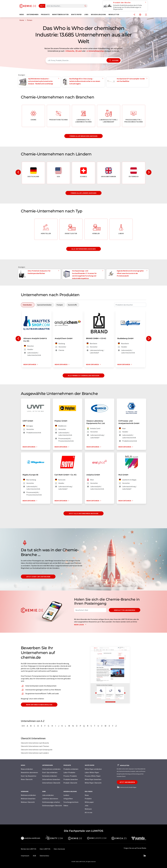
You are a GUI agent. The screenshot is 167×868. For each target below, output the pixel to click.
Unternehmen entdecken (51, 769)
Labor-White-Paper (92, 772)
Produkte (88, 799)
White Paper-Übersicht (93, 783)
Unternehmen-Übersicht (51, 783)
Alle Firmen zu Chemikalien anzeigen (83, 375)
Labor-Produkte (69, 772)
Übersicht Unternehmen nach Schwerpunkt (37, 750)
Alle (41, 6)
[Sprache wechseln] (140, 15)
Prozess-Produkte (70, 776)
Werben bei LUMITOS (29, 849)
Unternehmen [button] (33, 14)
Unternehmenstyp (96, 51)
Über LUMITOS (45, 849)
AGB (34, 856)
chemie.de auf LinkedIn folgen (127, 787)
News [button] (22, 14)
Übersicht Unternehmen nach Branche (35, 743)
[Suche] (85, 6)
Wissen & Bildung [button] (98, 14)
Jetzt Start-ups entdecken (38, 577)
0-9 (23, 726)
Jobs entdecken (48, 795)
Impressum (25, 856)
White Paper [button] (76, 14)
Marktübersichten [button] (60, 14)
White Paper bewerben (93, 779)
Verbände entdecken (50, 776)
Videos (66, 805)
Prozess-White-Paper (93, 776)
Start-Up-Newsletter (29, 776)
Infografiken (68, 799)
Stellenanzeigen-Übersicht (52, 805)
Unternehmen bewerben (51, 779)
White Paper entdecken (93, 769)
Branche (71, 51)
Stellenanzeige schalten (51, 802)
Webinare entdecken (28, 795)
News (87, 795)
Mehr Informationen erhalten (39, 705)
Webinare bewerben (28, 799)
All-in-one (89, 812)
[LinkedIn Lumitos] (145, 856)
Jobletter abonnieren (50, 799)
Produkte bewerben (71, 779)
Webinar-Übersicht (28, 802)
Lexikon (66, 795)
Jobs (87, 805)
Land (79, 51)
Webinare (88, 809)
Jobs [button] (86, 14)
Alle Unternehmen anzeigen (84, 249)
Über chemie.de (59, 849)
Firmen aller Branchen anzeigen (83, 136)
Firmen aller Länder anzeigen (84, 193)
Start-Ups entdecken (50, 772)
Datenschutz (44, 856)
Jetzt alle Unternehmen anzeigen (83, 513)
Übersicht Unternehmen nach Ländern (35, 753)
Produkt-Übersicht (70, 783)
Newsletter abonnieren (125, 610)
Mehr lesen (81, 625)
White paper (89, 802)
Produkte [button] (45, 14)
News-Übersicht (27, 779)
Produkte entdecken (71, 769)
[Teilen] (134, 15)
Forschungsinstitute (71, 802)
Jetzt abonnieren (127, 782)
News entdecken (27, 769)
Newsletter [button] (114, 14)
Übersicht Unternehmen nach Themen (35, 746)
